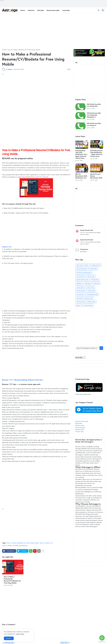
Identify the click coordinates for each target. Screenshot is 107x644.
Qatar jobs (91, 276)
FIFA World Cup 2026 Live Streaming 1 (94, 105)
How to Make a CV (46, 543)
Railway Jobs (80, 429)
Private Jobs (80, 432)
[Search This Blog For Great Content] (87, 348)
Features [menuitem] (31, 10)
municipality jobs (92, 294)
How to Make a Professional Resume (15, 546)
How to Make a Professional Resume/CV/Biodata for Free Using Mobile (12, 580)
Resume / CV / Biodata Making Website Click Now (36, 365)
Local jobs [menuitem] (66, 10)
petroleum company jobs (85, 298)
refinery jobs (91, 302)
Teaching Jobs (80, 428)
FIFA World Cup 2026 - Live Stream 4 (94, 124)
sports (79, 305)
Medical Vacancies (82, 421)
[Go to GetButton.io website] (102, 642)
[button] (99, 10)
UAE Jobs (88, 283)
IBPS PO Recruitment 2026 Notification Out (81, 176)
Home (4, 50)
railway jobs (80, 302)
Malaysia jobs (96, 265)
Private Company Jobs (84, 272)
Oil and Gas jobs (82, 269)
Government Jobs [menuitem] (53, 10)
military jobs (81, 291)
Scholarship (95, 280)
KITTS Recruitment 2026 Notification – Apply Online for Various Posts (96, 153)
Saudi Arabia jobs (82, 280)
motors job (80, 294)
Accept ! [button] (9, 638)
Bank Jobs (79, 423)
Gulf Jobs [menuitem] (40, 10)
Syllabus (79, 283)
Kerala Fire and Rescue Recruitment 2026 (96, 176)
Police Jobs (93, 269)
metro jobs (90, 287)
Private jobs (80, 276)
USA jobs (96, 283)
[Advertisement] (53, 31)
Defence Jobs (80, 425)
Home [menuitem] (23, 10)
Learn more (20, 634)
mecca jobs (80, 287)
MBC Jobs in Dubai (83, 265)
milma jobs (91, 291)
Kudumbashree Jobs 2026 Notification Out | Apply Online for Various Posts (81, 154)
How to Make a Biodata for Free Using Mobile (24, 50)
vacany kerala (88, 305)
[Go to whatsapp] (102, 638)
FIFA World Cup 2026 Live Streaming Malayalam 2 (94, 115)
